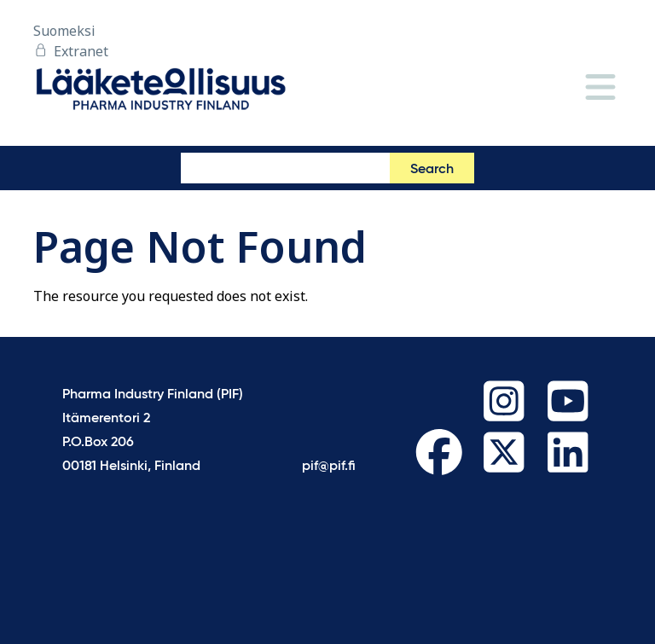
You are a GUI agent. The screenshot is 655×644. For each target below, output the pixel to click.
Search (432, 170)
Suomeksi (64, 31)
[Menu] (600, 88)
